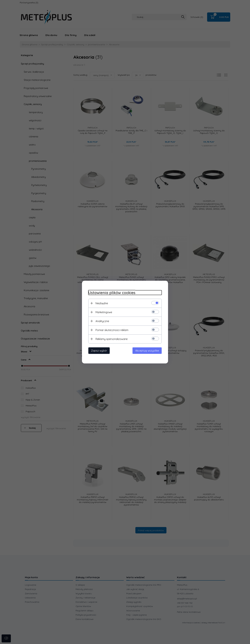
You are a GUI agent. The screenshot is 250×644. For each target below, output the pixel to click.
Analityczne (102, 321)
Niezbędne (102, 303)
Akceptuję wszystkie (147, 350)
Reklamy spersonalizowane (112, 339)
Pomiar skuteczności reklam (112, 330)
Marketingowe (104, 312)
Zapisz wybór (99, 350)
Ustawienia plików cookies (112, 293)
